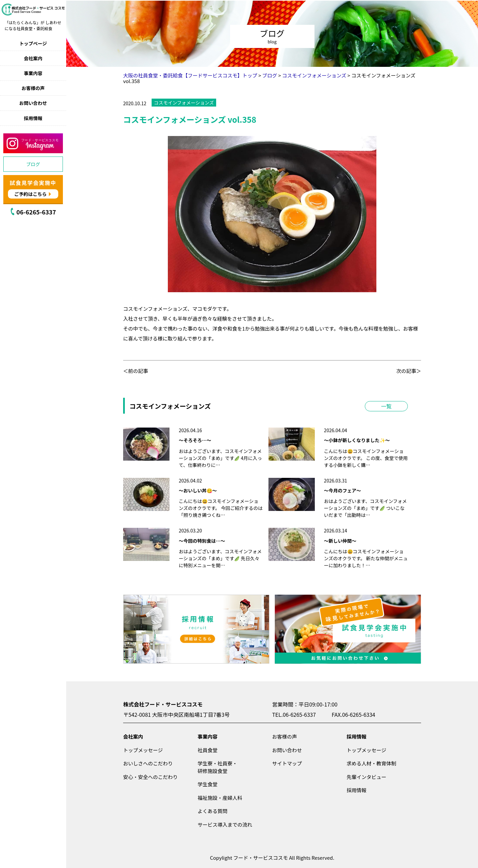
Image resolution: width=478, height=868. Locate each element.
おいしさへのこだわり (148, 763)
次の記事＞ (409, 371)
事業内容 (33, 73)
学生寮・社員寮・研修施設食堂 (217, 767)
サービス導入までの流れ (225, 824)
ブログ (33, 164)
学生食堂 (208, 784)
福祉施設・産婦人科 (220, 798)
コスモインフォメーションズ (184, 103)
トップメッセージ (143, 750)
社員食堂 (208, 750)
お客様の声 (33, 88)
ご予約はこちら (30, 194)
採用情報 (33, 118)
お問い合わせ (33, 103)
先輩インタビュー (366, 777)
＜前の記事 (136, 371)
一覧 (386, 406)
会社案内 (33, 58)
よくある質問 (213, 811)
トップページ (33, 43)
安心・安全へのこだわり (150, 777)
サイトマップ (287, 763)
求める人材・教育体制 (371, 763)
